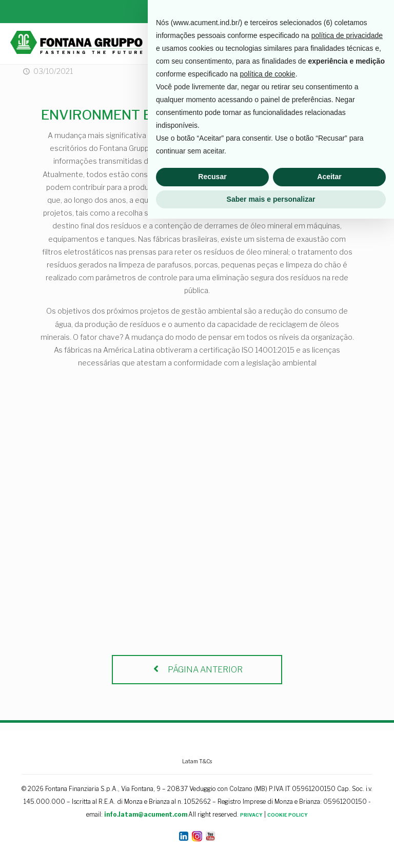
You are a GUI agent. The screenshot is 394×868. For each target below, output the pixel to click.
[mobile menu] (378, 44)
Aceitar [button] (329, 826)
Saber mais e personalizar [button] (271, 848)
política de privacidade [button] (347, 685)
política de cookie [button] (267, 723)
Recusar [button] (212, 826)
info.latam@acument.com (146, 814)
